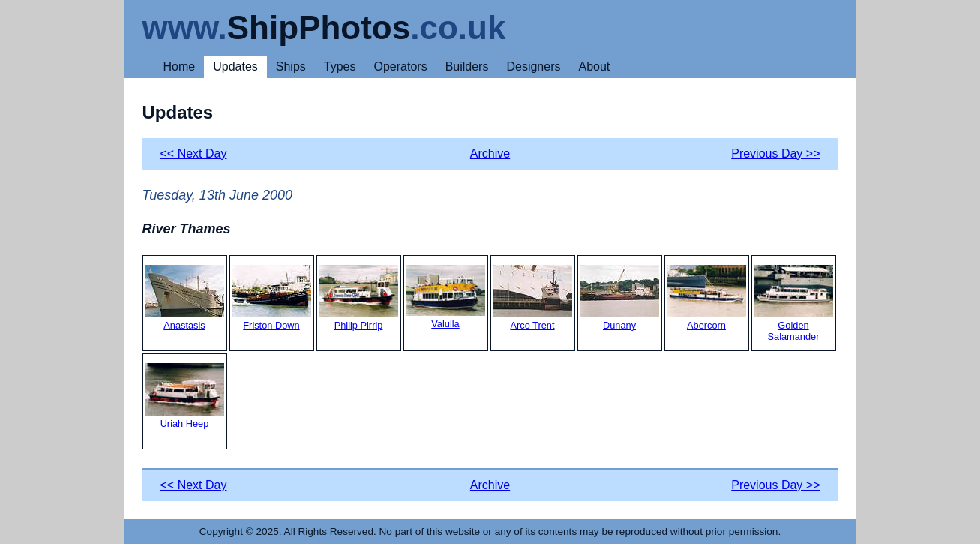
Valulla (446, 297)
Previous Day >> (775, 153)
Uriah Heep (185, 396)
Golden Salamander (794, 304)
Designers (533, 66)
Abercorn (707, 298)
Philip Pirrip (359, 298)
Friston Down (272, 298)
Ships (291, 66)
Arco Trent (533, 298)
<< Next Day (194, 153)
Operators (401, 66)
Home (180, 66)
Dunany (620, 298)
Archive (490, 153)
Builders (467, 66)
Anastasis (185, 298)
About (594, 66)
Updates (235, 66)
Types (340, 66)
